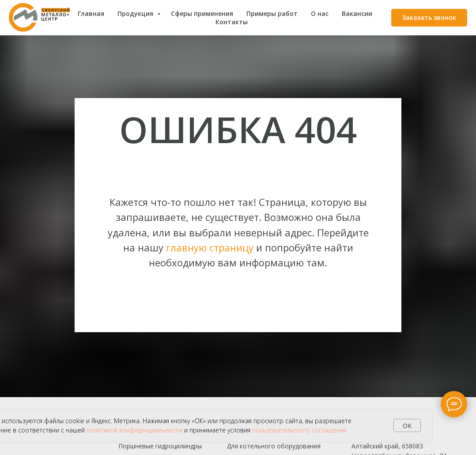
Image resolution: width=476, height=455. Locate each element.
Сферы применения (202, 13)
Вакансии (357, 13)
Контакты (232, 22)
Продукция (136, 13)
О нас (320, 13)
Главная (91, 13)
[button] (429, 18)
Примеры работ (272, 13)
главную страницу (210, 247)
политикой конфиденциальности (134, 430)
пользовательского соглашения (299, 430)
